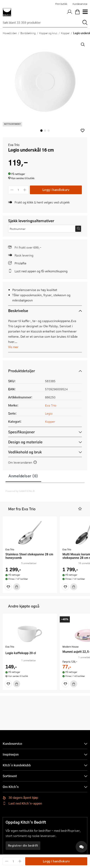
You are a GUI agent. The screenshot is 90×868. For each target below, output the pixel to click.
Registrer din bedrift (23, 845)
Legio (49, 413)
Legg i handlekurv (56, 190)
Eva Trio (14, 145)
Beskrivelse (18, 311)
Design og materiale (25, 442)
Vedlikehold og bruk (25, 452)
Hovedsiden (10, 33)
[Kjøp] (17, 587)
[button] (83, 130)
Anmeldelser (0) (23, 476)
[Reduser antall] (12, 190)
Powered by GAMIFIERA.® (20, 491)
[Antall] (18, 190)
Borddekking (28, 33)
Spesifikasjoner (21, 432)
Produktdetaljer (22, 371)
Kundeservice (80, 4)
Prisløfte (20, 263)
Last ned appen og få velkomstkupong (41, 271)
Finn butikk (61, 4)
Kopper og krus (48, 33)
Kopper (65, 33)
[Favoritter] (8, 587)
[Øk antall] (25, 190)
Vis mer (13, 347)
